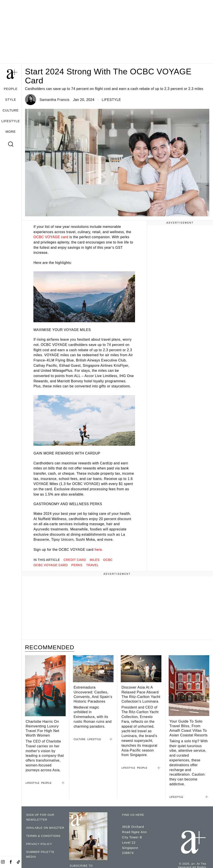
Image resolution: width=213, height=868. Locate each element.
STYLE (11, 100)
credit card (75, 560)
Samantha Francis (54, 100)
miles (95, 560)
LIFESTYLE (11, 121)
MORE (11, 132)
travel (92, 565)
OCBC (108, 560)
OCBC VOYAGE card (51, 237)
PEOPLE (11, 89)
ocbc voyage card (51, 565)
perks (77, 565)
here (98, 550)
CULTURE (11, 110)
